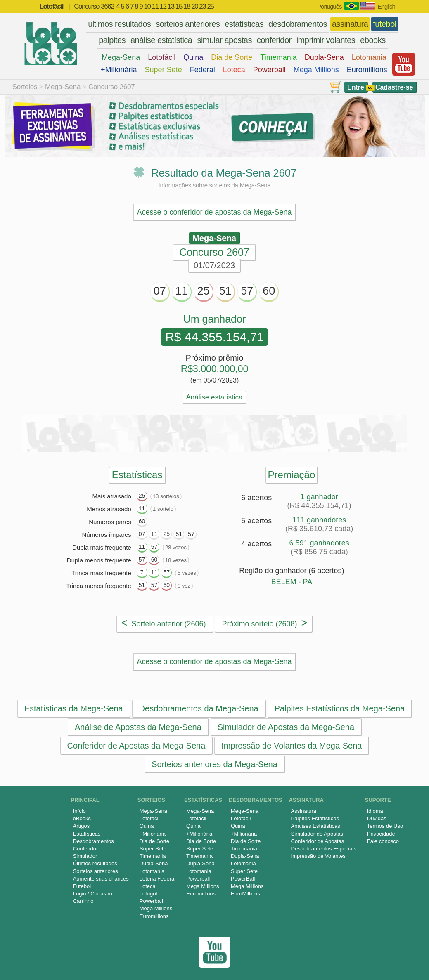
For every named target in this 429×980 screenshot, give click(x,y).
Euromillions (367, 70)
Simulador (85, 856)
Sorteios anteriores (96, 871)
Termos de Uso (385, 826)
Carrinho (83, 901)
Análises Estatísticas (316, 826)
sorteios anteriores (188, 24)
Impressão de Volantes (318, 856)
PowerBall (243, 879)
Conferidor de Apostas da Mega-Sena (136, 746)
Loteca (234, 70)
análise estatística (161, 40)
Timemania (278, 57)
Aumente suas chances (101, 879)
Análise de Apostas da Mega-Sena (138, 727)
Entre (356, 87)
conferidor (274, 40)
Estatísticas (87, 834)
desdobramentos (298, 24)
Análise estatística (214, 397)
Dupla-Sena (324, 57)
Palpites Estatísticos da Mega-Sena (339, 708)
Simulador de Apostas (317, 834)
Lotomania (369, 57)
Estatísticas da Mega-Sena (73, 708)
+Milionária (119, 70)
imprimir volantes (326, 40)
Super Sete (164, 70)
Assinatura (304, 811)
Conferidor (86, 849)
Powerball (269, 70)
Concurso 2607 (112, 87)
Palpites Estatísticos (315, 818)
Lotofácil (162, 57)
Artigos (81, 826)
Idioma (375, 811)
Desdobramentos (94, 841)
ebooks (373, 40)
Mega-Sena (121, 57)
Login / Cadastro (93, 894)
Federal (203, 70)
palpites (112, 40)
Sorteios (25, 87)
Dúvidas (377, 818)
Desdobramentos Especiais (324, 849)
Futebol (82, 886)
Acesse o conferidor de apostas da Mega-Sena (214, 212)
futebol (385, 24)
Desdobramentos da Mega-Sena (198, 708)
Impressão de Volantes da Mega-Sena (292, 746)
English (386, 6)
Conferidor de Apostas (318, 841)
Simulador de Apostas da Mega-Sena (286, 727)
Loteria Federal (158, 879)
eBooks (82, 818)
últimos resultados (119, 24)
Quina (193, 57)
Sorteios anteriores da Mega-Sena (214, 764)
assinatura (350, 24)
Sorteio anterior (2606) (164, 623)
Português (329, 6)
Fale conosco (383, 841)
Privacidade (381, 834)
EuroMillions (245, 894)
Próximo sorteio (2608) (264, 623)
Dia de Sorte (232, 57)
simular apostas (224, 40)
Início (79, 811)
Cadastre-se (394, 87)
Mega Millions (316, 70)
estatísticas (244, 24)
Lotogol (148, 894)
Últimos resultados (95, 863)
